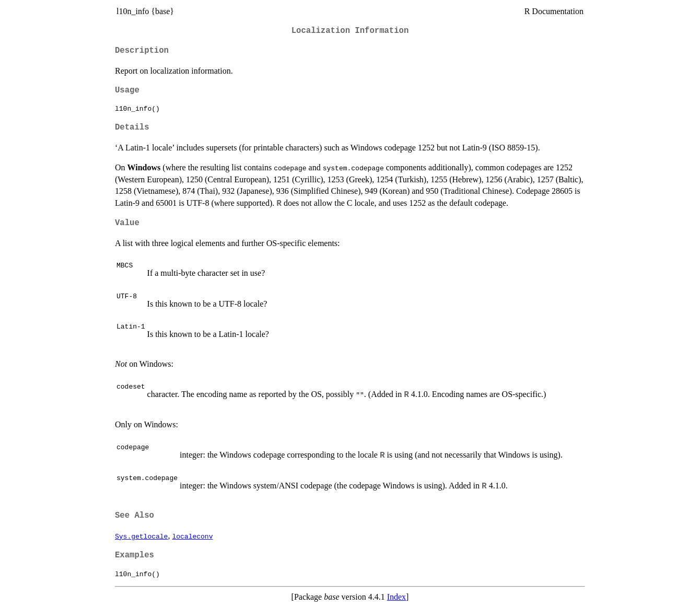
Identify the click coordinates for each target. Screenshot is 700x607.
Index (396, 597)
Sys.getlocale (141, 536)
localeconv (192, 536)
